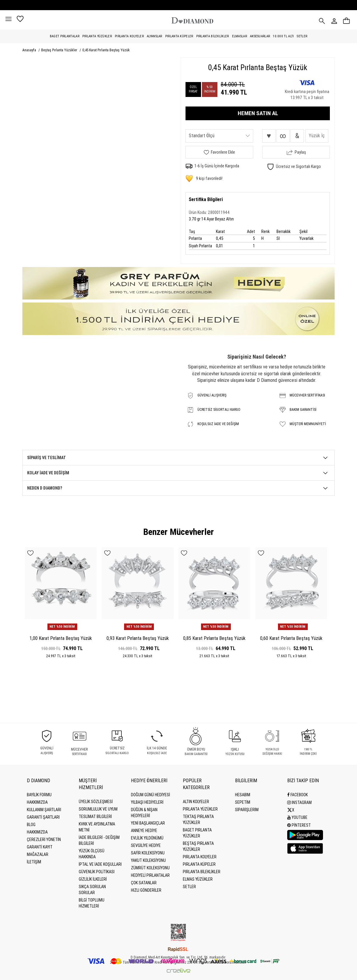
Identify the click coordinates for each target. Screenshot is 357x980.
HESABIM (243, 795)
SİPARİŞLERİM (247, 810)
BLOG (31, 825)
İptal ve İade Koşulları (100, 864)
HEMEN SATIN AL (258, 113)
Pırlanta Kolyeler (129, 36)
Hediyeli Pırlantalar (150, 875)
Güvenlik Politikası (97, 872)
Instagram (300, 802)
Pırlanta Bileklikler (213, 36)
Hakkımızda (37, 802)
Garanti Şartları (43, 817)
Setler (302, 36)
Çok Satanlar (144, 883)
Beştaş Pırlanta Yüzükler (60, 50)
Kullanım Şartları (44, 810)
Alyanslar (154, 36)
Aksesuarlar (260, 36)
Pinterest (299, 825)
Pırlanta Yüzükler (97, 36)
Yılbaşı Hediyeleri (147, 802)
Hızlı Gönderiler (146, 890)
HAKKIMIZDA (37, 832)
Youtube (297, 817)
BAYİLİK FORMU (39, 795)
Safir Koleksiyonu (148, 853)
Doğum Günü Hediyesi (150, 795)
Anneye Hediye (144, 831)
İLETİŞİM (34, 862)
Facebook (297, 795)
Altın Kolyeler (196, 802)
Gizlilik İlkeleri (93, 879)
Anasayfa (30, 50)
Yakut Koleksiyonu (148, 860)
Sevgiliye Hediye (146, 845)
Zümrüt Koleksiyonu (150, 868)
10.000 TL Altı (283, 36)
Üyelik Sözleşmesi (96, 802)
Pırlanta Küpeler (179, 36)
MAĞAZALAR (38, 854)
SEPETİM (243, 802)
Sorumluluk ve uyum (98, 809)
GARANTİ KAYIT (40, 847)
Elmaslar (239, 36)
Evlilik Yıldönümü (147, 838)
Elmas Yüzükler (198, 879)
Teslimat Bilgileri (95, 817)
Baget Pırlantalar (65, 36)
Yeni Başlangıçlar (148, 823)
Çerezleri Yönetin (44, 839)
